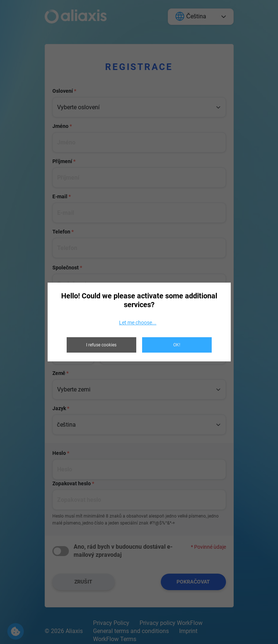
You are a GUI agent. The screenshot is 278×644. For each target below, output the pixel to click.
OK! (177, 345)
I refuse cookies (101, 345)
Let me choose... (138, 323)
